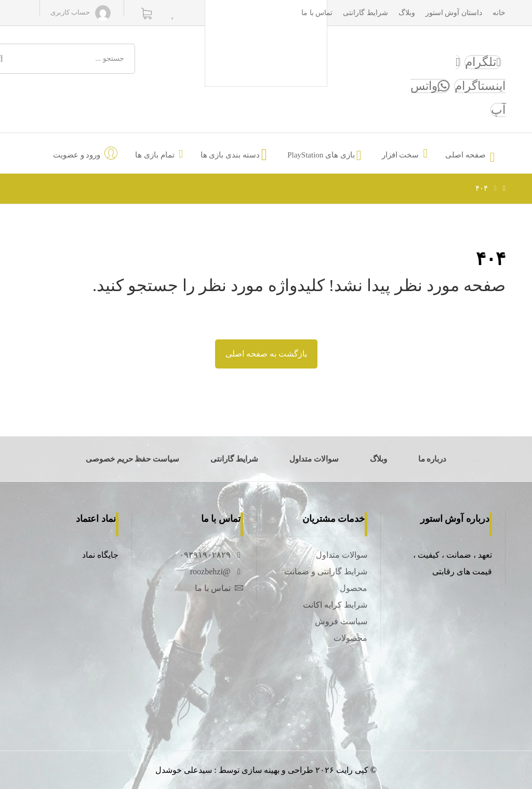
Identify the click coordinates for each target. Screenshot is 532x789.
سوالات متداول (342, 555)
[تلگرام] (483, 62)
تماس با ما (219, 588)
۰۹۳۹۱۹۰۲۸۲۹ (211, 555)
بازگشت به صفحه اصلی (266, 354)
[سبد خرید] (147, 13)
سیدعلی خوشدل (184, 770)
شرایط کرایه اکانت (335, 605)
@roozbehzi (217, 571)
